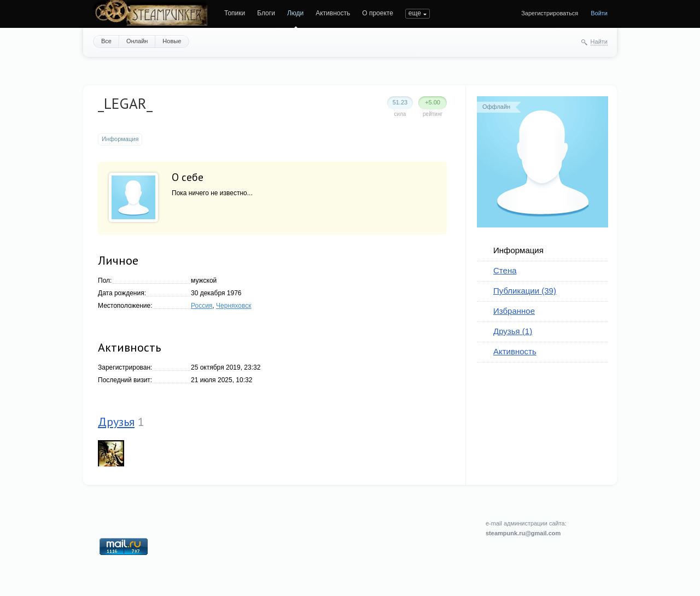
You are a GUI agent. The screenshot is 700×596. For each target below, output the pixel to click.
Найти (599, 42)
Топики (235, 13)
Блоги (266, 13)
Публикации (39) (525, 291)
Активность (333, 13)
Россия (202, 306)
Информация (518, 250)
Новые (172, 41)
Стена (505, 270)
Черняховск (234, 306)
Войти (599, 13)
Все (106, 41)
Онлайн (137, 41)
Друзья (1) (513, 331)
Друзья (116, 422)
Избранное (514, 311)
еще (415, 13)
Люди (295, 13)
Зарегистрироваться (550, 13)
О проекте (378, 13)
